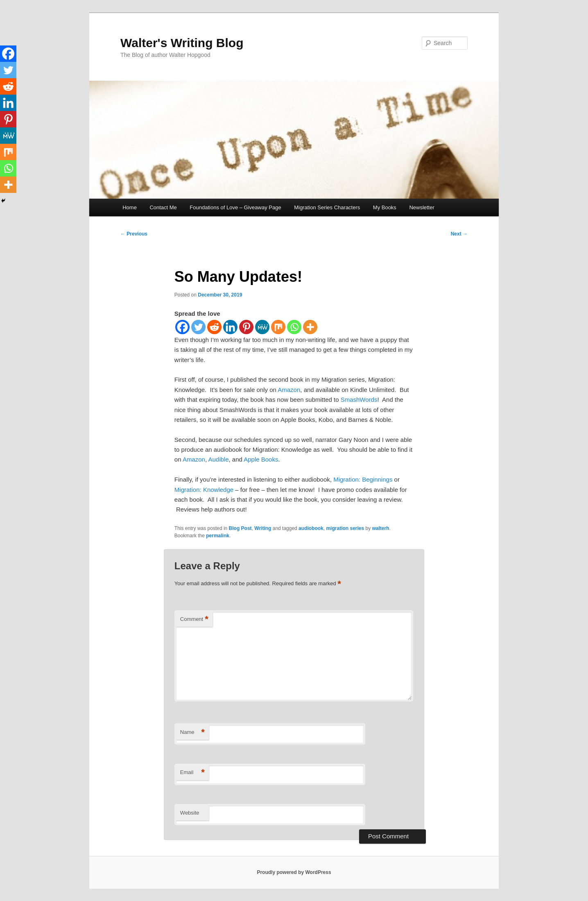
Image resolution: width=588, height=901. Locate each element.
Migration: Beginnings (363, 479)
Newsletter (422, 207)
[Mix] (278, 327)
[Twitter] (198, 327)
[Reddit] (214, 327)
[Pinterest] (246, 327)
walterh (381, 528)
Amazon (289, 390)
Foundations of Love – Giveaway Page (235, 207)
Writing (263, 528)
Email (192, 773)
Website (190, 813)
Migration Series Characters (327, 207)
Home (130, 207)
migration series (345, 528)
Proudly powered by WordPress (294, 872)
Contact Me (163, 207)
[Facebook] (182, 327)
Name (192, 732)
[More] (310, 327)
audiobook (311, 528)
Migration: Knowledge (204, 490)
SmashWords (359, 400)
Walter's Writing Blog (182, 43)
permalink (218, 536)
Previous (134, 234)
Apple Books (261, 459)
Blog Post (240, 528)
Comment (194, 619)
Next (459, 234)
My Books (385, 207)
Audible (218, 459)
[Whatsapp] (294, 327)
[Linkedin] (230, 327)
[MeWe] (262, 327)
